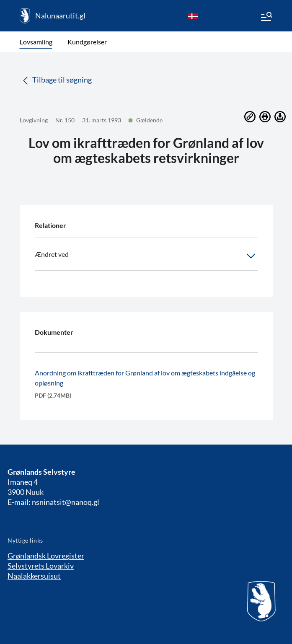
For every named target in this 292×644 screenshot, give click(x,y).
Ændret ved (146, 256)
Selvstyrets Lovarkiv (41, 566)
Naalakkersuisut (34, 576)
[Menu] (266, 18)
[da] (193, 16)
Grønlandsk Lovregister (46, 556)
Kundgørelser (87, 42)
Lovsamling (36, 42)
